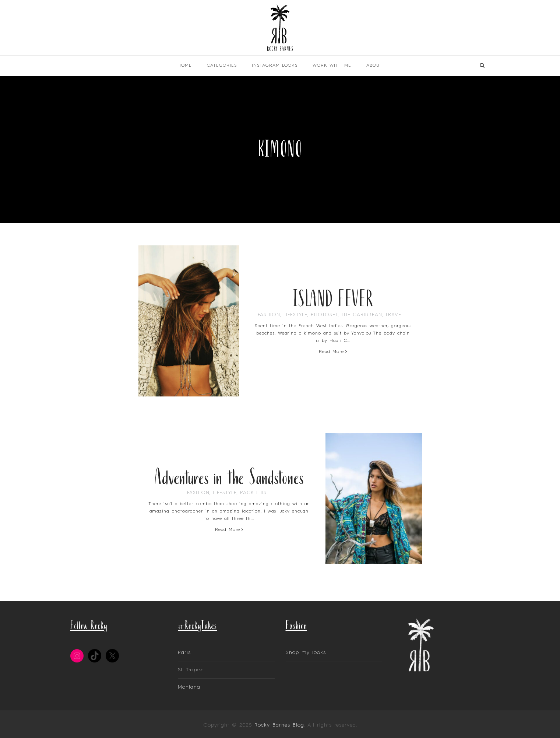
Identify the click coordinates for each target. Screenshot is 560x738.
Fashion (269, 315)
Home (185, 66)
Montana (189, 687)
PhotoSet (324, 315)
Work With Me (332, 66)
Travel (395, 315)
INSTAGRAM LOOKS (275, 66)
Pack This (253, 493)
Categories (222, 66)
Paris (184, 653)
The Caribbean (362, 315)
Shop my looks (306, 653)
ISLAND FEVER (333, 298)
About (374, 66)
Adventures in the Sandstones (229, 476)
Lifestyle (295, 315)
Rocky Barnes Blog (279, 725)
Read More (333, 352)
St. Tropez (191, 670)
